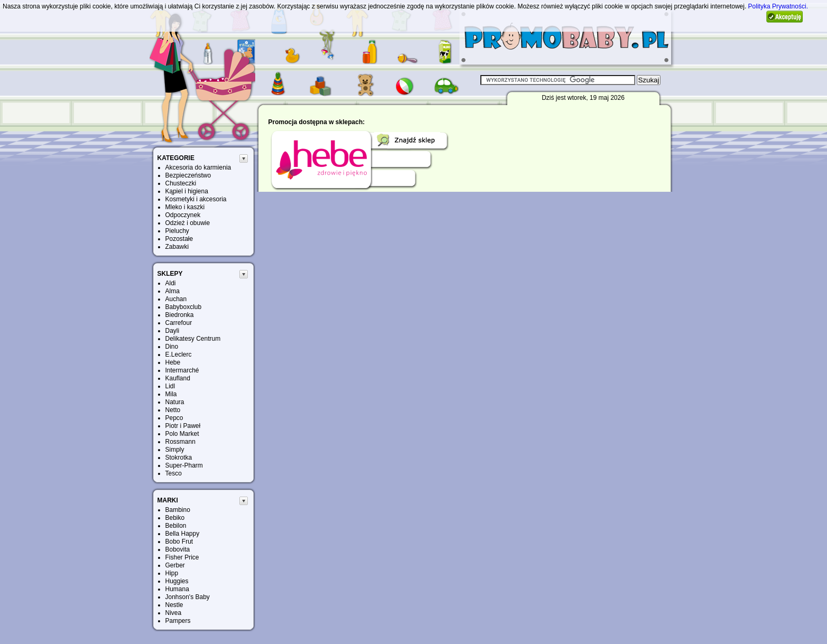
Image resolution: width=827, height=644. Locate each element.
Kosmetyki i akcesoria (196, 199)
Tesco (174, 473)
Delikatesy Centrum (193, 339)
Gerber (175, 565)
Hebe (173, 362)
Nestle (174, 605)
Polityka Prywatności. (778, 6)
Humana (177, 589)
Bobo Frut (179, 542)
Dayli (173, 331)
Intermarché (182, 370)
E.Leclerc (179, 354)
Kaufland (178, 378)
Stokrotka (179, 458)
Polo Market (182, 434)
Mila (171, 394)
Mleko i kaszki (185, 207)
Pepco (174, 418)
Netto (173, 410)
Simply (175, 450)
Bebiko (175, 518)
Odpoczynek (183, 215)
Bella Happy (183, 534)
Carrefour (179, 323)
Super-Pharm (184, 465)
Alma (173, 291)
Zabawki (177, 247)
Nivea (174, 613)
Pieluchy (177, 231)
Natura (175, 402)
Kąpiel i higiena (187, 191)
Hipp (172, 573)
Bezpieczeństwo (188, 175)
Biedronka (180, 315)
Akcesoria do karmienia (198, 167)
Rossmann (180, 442)
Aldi (171, 283)
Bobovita (178, 549)
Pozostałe (179, 239)
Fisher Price (182, 557)
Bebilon (176, 526)
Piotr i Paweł (183, 426)
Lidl (170, 386)
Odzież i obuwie (188, 223)
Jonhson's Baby (188, 597)
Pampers (178, 621)
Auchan (176, 299)
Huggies (177, 581)
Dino (172, 347)
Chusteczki (181, 183)
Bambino (178, 510)
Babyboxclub (184, 307)
